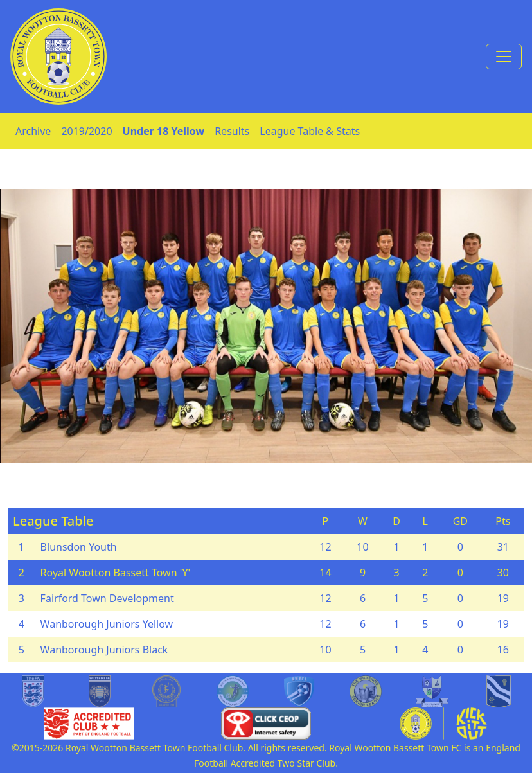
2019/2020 (86, 131)
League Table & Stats (310, 131)
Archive (33, 131)
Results (232, 131)
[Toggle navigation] (504, 57)
